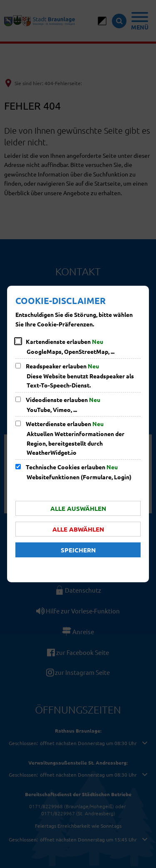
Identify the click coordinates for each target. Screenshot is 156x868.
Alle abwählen (78, 529)
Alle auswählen (78, 508)
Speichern (78, 550)
